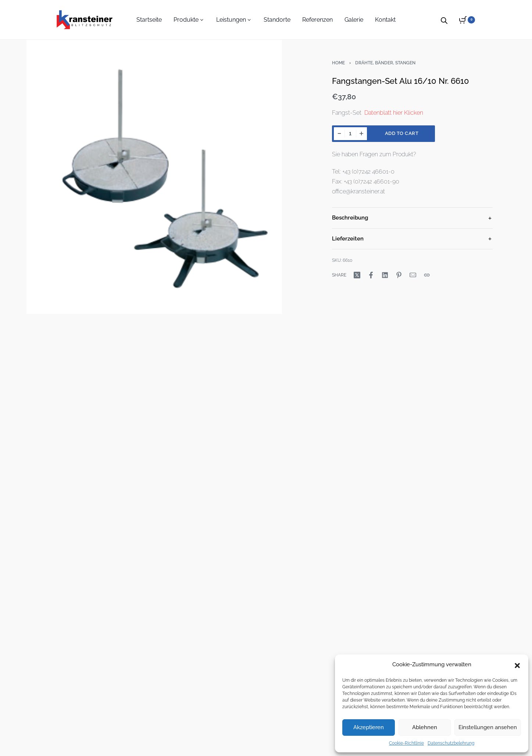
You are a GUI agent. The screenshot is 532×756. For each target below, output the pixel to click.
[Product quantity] (350, 134)
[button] (517, 665)
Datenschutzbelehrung (451, 743)
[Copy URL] (427, 275)
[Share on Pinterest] (399, 275)
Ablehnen (425, 727)
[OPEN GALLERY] (154, 175)
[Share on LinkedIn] (385, 275)
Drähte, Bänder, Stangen (385, 63)
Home (338, 63)
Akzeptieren (369, 727)
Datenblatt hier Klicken (394, 113)
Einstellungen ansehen (488, 727)
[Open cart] (467, 20)
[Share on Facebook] (371, 275)
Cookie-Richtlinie (406, 743)
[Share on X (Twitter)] (357, 275)
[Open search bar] (444, 19)
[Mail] (413, 275)
